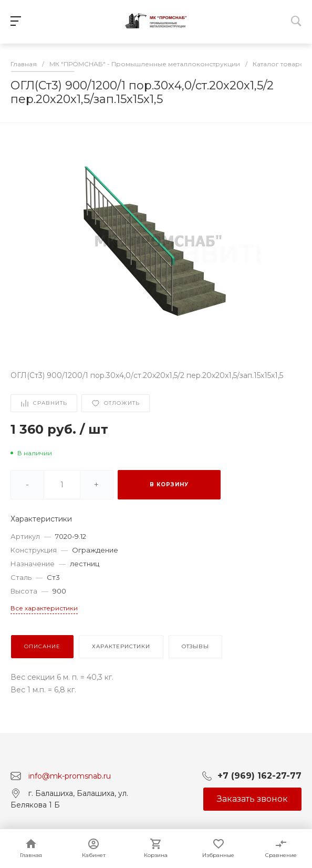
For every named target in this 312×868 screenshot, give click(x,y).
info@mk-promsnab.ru (70, 776)
